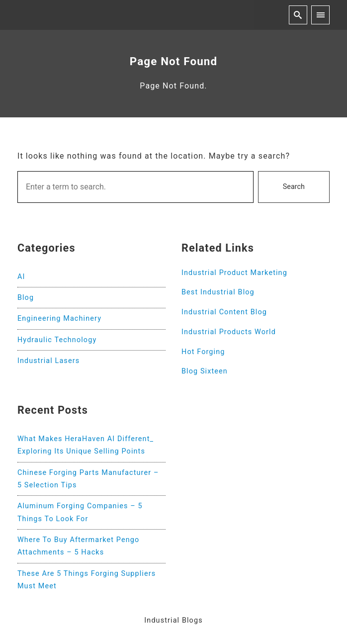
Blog (26, 298)
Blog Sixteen (205, 371)
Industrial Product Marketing (234, 273)
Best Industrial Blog (218, 292)
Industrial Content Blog (224, 312)
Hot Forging (203, 352)
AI (21, 277)
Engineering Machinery (59, 319)
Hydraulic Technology (57, 340)
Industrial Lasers (48, 361)
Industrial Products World (229, 332)
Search (294, 187)
